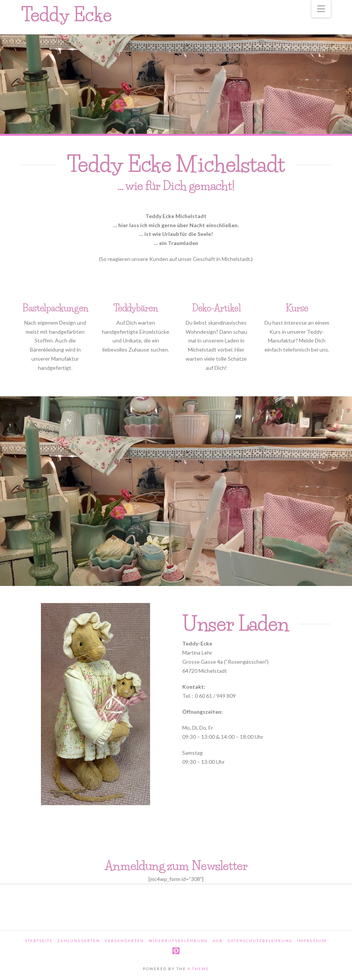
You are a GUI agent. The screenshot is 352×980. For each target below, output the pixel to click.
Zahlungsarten (79, 941)
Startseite (39, 941)
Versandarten (124, 941)
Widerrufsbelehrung (178, 941)
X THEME (198, 969)
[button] (321, 9)
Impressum (312, 941)
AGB (218, 941)
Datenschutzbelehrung (260, 941)
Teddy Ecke (66, 15)
